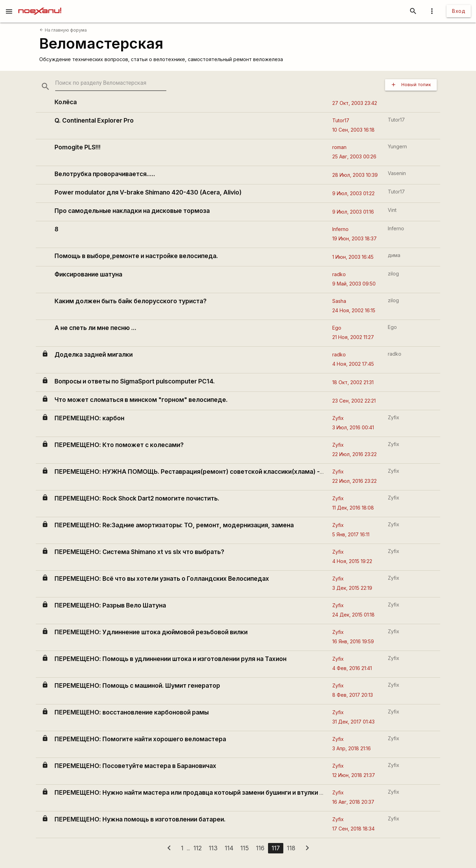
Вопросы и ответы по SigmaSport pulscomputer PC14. (135, 381)
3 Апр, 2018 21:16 (352, 748)
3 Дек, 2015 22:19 (352, 588)
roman (339, 147)
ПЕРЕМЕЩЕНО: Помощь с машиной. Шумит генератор (137, 685)
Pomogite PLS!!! (78, 147)
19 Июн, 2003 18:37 (354, 238)
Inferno (340, 229)
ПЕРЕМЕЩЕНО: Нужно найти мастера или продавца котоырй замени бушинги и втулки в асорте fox (206, 792)
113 (213, 848)
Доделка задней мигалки (94, 354)
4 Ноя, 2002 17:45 (353, 364)
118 (291, 848)
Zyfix (338, 418)
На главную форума (63, 30)
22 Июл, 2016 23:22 (354, 454)
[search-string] (111, 83)
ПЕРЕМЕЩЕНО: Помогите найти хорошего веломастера (140, 739)
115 (245, 848)
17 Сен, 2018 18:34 (353, 829)
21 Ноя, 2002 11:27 (353, 337)
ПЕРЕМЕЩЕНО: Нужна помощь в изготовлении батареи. (140, 819)
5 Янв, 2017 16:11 (351, 534)
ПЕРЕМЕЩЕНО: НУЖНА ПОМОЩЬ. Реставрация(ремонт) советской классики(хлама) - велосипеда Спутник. (221, 472)
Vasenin (397, 173)
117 (276, 848)
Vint (392, 210)
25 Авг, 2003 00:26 (354, 156)
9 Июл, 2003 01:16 (353, 212)
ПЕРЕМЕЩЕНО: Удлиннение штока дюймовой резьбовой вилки (151, 632)
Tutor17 (341, 120)
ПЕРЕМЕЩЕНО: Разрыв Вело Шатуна (110, 605)
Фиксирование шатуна (88, 274)
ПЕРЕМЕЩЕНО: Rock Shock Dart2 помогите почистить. (137, 498)
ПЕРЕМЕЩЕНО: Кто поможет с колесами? (119, 445)
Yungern (397, 146)
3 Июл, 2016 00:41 (353, 427)
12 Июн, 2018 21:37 (354, 775)
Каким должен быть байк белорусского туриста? (131, 301)
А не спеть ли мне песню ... (95, 328)
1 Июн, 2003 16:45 (353, 257)
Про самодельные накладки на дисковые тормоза (132, 211)
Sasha (339, 301)
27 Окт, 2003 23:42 (355, 103)
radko (339, 274)
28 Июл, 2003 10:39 (355, 175)
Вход (459, 11)
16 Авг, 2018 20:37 (353, 802)
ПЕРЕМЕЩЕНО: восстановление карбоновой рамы (132, 712)
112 (198, 848)
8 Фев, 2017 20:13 (353, 695)
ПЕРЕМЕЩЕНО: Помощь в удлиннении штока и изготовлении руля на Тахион (170, 659)
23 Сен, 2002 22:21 (354, 401)
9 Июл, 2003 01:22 (353, 193)
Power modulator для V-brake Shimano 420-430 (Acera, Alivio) (148, 192)
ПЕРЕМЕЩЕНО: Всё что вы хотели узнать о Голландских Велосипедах (162, 578)
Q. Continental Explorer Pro (94, 120)
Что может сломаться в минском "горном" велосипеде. (141, 400)
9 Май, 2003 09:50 (354, 284)
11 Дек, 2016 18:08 (353, 508)
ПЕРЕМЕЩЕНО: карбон (89, 418)
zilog (393, 274)
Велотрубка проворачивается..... (105, 174)
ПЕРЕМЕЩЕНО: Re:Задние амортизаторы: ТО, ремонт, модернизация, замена (174, 525)
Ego (337, 328)
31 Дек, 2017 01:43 (353, 722)
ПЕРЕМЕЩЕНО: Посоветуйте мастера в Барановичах (135, 766)
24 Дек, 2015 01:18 (353, 615)
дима (394, 255)
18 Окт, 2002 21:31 (353, 382)
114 (229, 848)
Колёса (66, 102)
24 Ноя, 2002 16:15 (354, 310)
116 (260, 848)
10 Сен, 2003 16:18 (353, 130)
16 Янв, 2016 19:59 (353, 641)
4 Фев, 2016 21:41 (352, 668)
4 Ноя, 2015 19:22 (352, 561)
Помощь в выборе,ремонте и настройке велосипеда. (136, 256)
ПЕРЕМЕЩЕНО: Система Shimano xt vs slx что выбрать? (139, 552)
